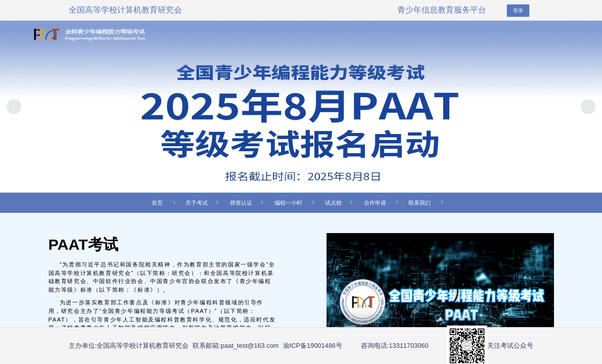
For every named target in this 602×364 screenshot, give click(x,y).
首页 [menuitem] (165, 203)
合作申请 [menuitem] (383, 203)
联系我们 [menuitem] (428, 203)
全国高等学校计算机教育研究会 (125, 10)
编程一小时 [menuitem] (296, 203)
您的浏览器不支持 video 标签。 (440, 297)
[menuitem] (206, 203)
